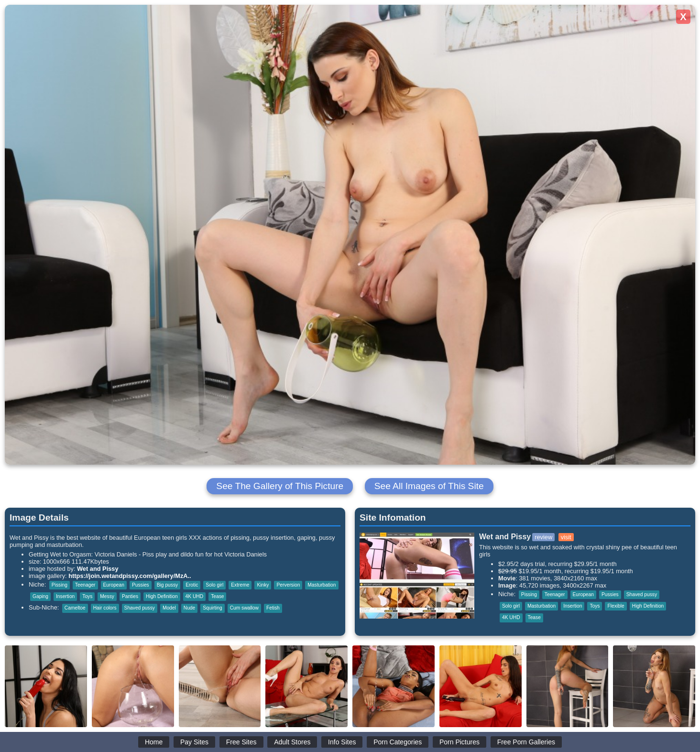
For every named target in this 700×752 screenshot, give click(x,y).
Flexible (616, 606)
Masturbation (322, 585)
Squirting (212, 608)
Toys (87, 596)
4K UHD (195, 596)
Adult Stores (292, 742)
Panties (130, 596)
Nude (189, 608)
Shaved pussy (140, 608)
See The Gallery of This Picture (280, 486)
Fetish (273, 608)
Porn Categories (398, 742)
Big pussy (167, 585)
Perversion (288, 585)
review (543, 537)
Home (154, 742)
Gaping (40, 596)
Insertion (65, 596)
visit (566, 537)
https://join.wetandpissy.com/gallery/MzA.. (130, 576)
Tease (217, 596)
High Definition (162, 596)
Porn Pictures (459, 742)
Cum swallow (244, 608)
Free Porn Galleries (526, 742)
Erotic (192, 585)
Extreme (240, 585)
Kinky (263, 585)
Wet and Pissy (98, 569)
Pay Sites (194, 742)
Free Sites (241, 742)
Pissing (60, 585)
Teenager (85, 585)
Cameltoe (75, 608)
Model (169, 608)
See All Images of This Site (429, 486)
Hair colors (105, 608)
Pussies (141, 585)
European (114, 585)
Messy (107, 596)
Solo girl (214, 585)
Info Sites (342, 742)
